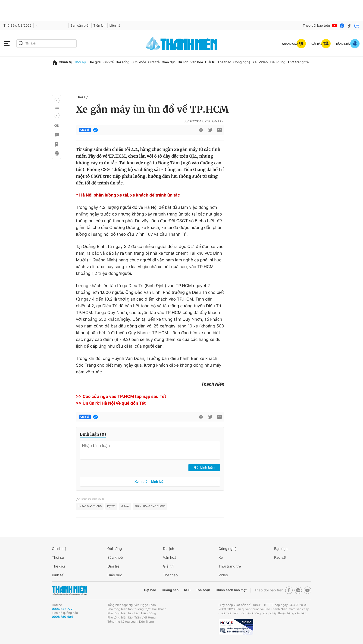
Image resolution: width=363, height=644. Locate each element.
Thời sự (80, 62)
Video (263, 62)
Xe (254, 62)
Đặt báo (150, 590)
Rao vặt (280, 557)
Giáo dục (169, 62)
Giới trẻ (154, 62)
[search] (47, 44)
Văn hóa (197, 62)
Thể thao (224, 62)
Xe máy (125, 506)
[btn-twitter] (210, 130)
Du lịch (183, 62)
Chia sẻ (85, 130)
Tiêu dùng (278, 62)
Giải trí (210, 62)
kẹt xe (111, 506)
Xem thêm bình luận (150, 482)
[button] (57, 101)
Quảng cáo (170, 590)
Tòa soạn (203, 590)
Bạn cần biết (80, 26)
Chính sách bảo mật (231, 590)
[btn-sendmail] (219, 130)
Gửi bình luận (204, 468)
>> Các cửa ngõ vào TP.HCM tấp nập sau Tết (121, 397)
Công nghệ (242, 62)
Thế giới (94, 62)
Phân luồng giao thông (150, 506)
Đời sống (123, 62)
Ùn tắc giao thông (90, 506)
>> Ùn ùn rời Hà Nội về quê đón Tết (111, 403)
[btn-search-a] (21, 43)
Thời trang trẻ (298, 62)
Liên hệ (115, 26)
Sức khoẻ (115, 557)
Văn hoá (170, 557)
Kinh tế (108, 62)
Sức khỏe (139, 62)
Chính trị (66, 62)
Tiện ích (100, 26)
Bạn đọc (281, 549)
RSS (187, 590)
